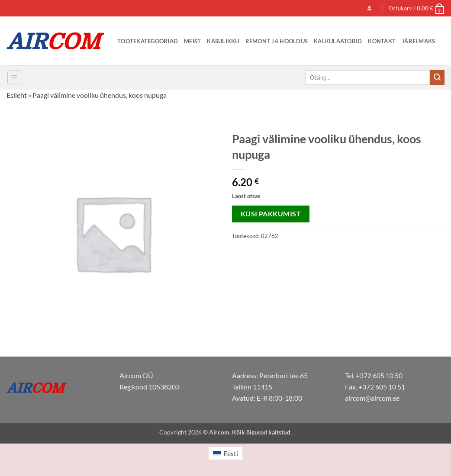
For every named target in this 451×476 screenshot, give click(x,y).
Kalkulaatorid (338, 41)
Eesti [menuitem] (231, 453)
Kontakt (382, 41)
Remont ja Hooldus (277, 41)
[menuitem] (225, 453)
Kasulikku (223, 41)
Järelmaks (418, 41)
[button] (369, 8)
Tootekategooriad (148, 41)
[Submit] (437, 77)
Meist (192, 41)
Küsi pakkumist (271, 214)
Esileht (17, 95)
